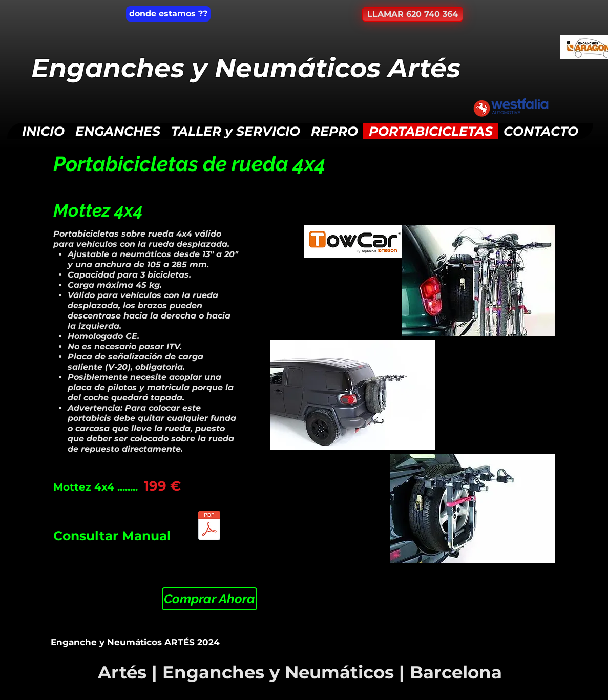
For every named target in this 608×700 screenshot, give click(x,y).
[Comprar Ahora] (209, 599)
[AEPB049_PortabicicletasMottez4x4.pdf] (209, 527)
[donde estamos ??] (168, 14)
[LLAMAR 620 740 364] (413, 14)
